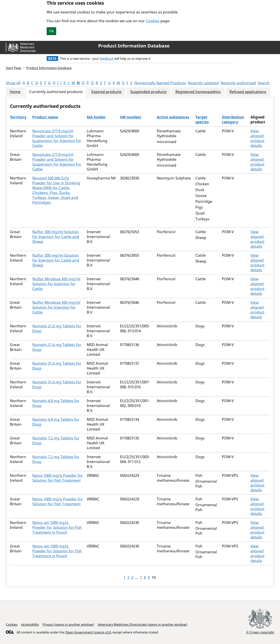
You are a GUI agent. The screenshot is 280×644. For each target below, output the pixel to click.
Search (264, 83)
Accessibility (30, 625)
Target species (202, 120)
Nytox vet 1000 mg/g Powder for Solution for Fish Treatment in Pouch (57, 527)
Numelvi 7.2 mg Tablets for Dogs (56, 441)
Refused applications (248, 92)
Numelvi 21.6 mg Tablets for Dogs (57, 328)
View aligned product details (257, 138)
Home (15, 92)
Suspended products (148, 92)
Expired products (106, 92)
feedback (107, 59)
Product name (45, 117)
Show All (13, 83)
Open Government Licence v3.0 (88, 632)
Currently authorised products (56, 92)
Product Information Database (134, 46)
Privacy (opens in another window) (68, 625)
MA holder (96, 117)
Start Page (14, 68)
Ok (51, 31)
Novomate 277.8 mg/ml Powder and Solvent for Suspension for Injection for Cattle (57, 138)
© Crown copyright (260, 632)
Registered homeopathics (198, 92)
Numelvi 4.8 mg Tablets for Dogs (56, 403)
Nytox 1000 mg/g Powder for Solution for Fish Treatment (58, 478)
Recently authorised (238, 83)
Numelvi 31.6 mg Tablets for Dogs (57, 366)
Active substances (173, 117)
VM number (131, 117)
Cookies (153, 21)
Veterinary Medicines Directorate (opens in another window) (142, 625)
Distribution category (233, 120)
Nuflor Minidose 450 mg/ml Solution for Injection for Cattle (56, 284)
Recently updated (203, 83)
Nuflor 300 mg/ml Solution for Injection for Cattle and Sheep (56, 237)
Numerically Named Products (160, 83)
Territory (18, 117)
